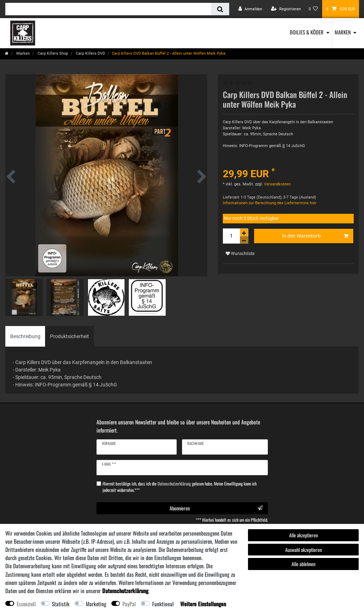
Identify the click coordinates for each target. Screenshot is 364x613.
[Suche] (220, 9)
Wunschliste (240, 254)
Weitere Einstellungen (203, 604)
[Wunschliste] (313, 9)
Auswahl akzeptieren (304, 550)
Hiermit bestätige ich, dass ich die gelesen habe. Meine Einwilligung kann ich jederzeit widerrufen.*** (180, 487)
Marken (343, 32)
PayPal (129, 604)
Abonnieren (216, 508)
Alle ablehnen (304, 564)
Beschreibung (25, 336)
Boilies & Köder (307, 32)
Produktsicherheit (70, 336)
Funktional (163, 604)
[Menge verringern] (244, 240)
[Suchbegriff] (108, 9)
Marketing (96, 604)
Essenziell (26, 604)
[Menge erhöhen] (244, 232)
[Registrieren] (286, 9)
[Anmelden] (250, 9)
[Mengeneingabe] (231, 236)
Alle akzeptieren (304, 535)
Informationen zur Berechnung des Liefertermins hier (270, 203)
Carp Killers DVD (90, 53)
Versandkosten (277, 184)
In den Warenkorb (315, 236)
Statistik (61, 604)
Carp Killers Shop (52, 53)
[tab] (25, 336)
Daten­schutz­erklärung (125, 591)
